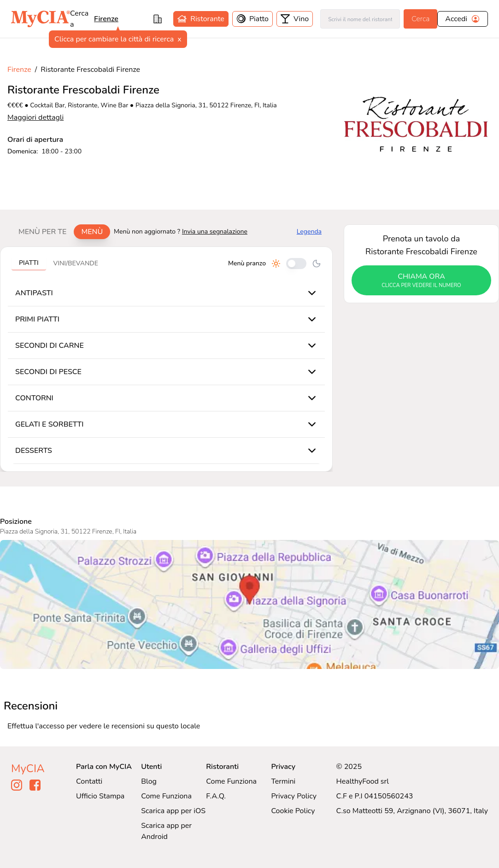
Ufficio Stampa (100, 796)
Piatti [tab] (29, 263)
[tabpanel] (166, 359)
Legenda (309, 232)
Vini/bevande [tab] (76, 263)
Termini (283, 781)
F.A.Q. (216, 796)
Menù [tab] (92, 232)
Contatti (89, 781)
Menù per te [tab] (42, 232)
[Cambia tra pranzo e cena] (296, 264)
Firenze (106, 19)
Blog (149, 781)
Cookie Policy (293, 811)
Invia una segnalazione (215, 232)
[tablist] (61, 232)
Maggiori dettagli (35, 117)
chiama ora (421, 281)
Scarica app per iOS (173, 811)
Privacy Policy (294, 796)
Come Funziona (166, 796)
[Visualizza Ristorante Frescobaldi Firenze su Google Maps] (249, 604)
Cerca (420, 19)
